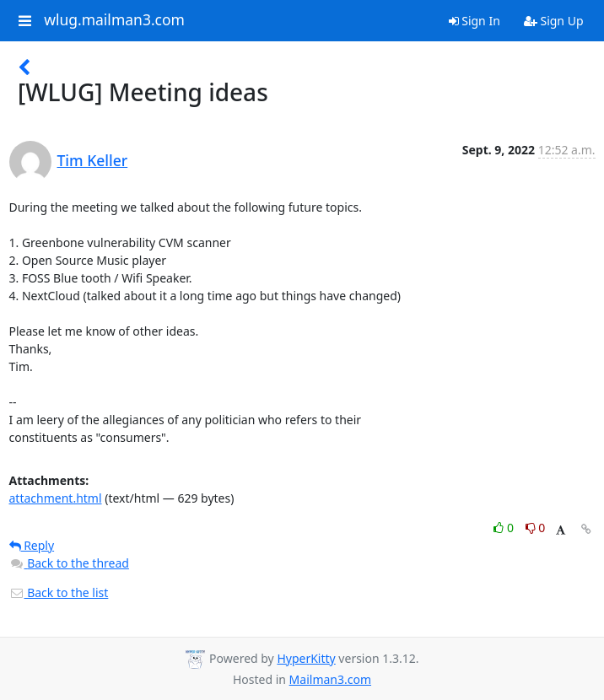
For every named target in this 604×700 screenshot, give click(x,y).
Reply (32, 545)
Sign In (475, 21)
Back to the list (59, 592)
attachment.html (56, 498)
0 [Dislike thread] (536, 528)
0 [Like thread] (505, 528)
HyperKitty (306, 658)
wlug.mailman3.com (114, 20)
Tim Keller (93, 160)
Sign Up (554, 21)
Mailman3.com (330, 679)
